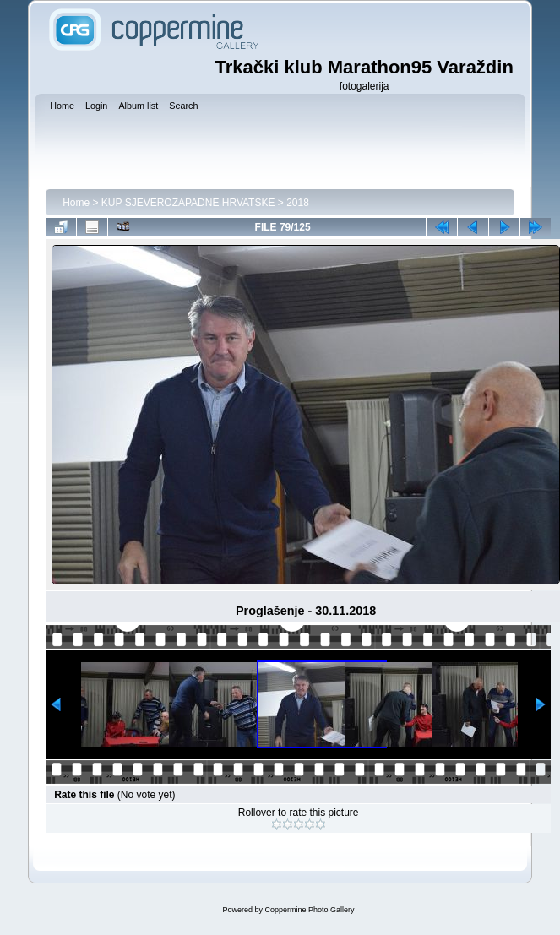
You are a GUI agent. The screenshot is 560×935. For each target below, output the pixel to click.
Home (76, 203)
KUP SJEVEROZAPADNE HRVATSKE (188, 203)
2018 (298, 203)
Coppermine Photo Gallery (309, 910)
